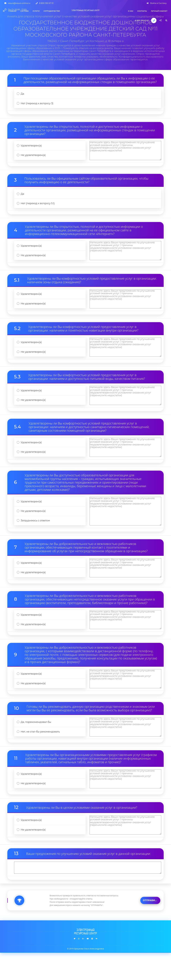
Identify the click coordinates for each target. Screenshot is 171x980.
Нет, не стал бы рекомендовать (42, 755)
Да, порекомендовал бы (37, 745)
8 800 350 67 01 (142, 20)
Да (23, 94)
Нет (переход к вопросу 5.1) (39, 208)
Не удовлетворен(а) (34, 158)
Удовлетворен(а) (32, 148)
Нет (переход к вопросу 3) (38, 105)
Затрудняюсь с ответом (36, 537)
